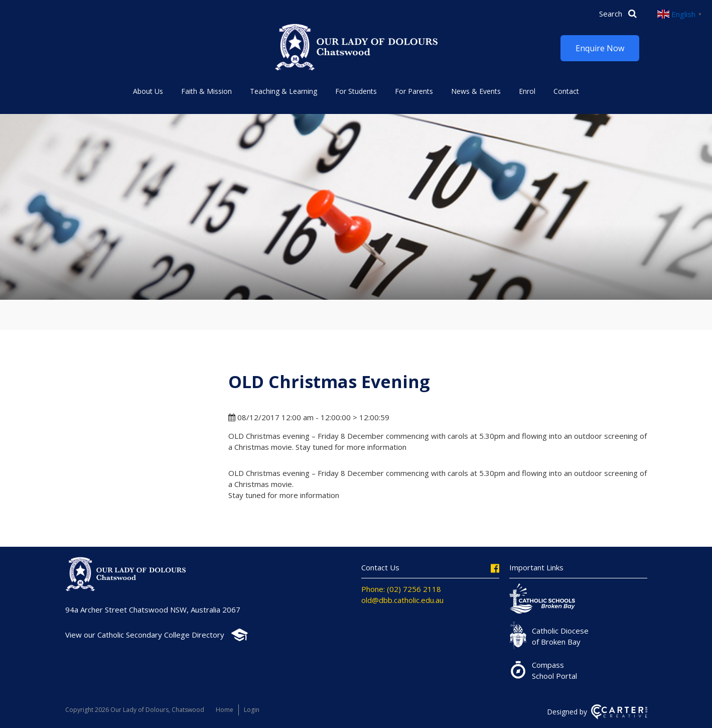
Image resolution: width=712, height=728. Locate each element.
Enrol (527, 91)
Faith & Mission (206, 91)
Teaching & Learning (283, 91)
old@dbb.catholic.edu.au (402, 600)
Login (252, 710)
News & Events (476, 91)
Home (225, 710)
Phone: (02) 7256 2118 (401, 589)
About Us (148, 91)
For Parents (414, 91)
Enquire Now (600, 48)
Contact (566, 91)
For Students (356, 91)
